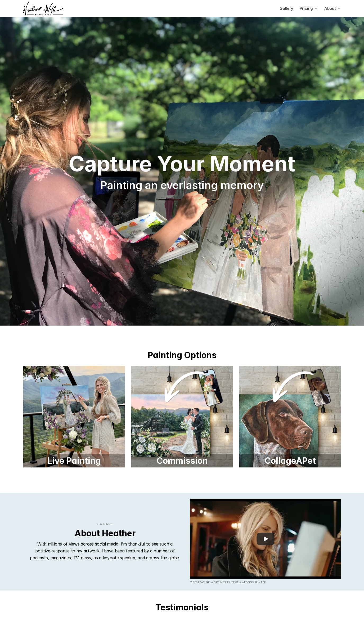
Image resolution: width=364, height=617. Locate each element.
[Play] (266, 539)
